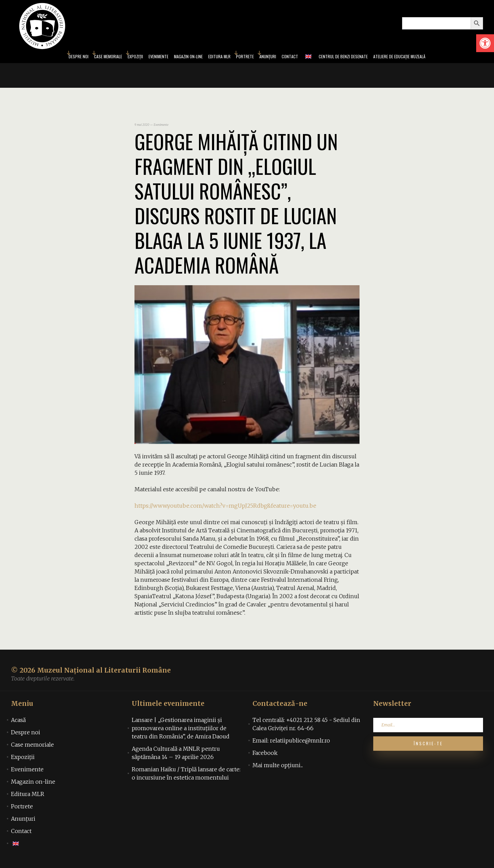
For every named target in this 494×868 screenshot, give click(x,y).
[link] (485, 43)
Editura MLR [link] (216, 58)
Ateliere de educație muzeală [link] (430, 58)
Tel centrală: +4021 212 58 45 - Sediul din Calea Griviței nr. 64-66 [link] (306, 726)
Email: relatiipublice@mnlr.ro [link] (291, 743)
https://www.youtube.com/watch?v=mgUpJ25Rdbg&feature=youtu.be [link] (225, 508)
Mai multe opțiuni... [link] (278, 767)
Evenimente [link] (141, 58)
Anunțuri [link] (274, 58)
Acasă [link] (18, 722)
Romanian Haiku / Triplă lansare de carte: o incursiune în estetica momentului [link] (186, 775)
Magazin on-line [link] (178, 58)
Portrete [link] (247, 58)
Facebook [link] (265, 755)
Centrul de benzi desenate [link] (361, 58)
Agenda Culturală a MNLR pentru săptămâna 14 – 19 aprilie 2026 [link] (176, 755)
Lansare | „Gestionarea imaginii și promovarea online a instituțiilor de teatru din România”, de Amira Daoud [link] (181, 730)
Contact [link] (300, 58)
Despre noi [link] (44, 58)
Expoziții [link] (113, 58)
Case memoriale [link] (80, 58)
